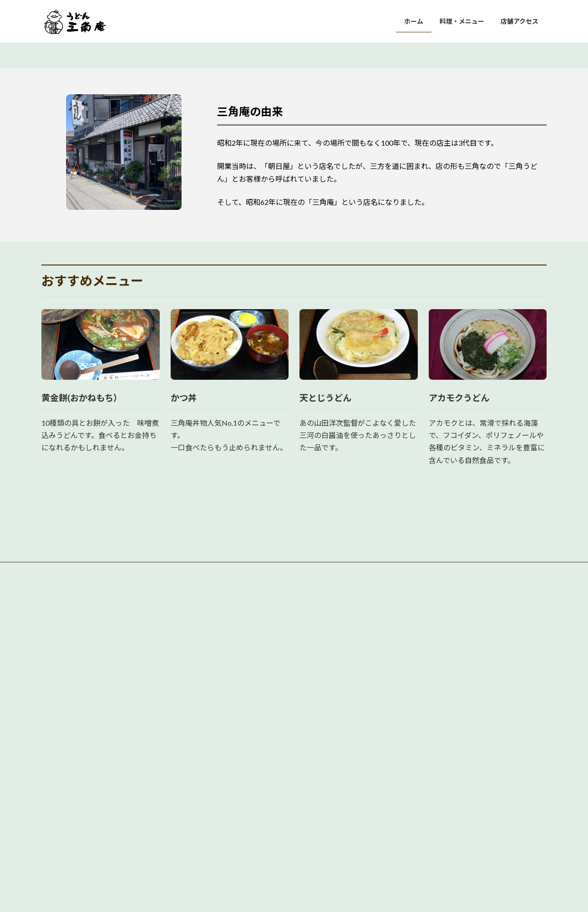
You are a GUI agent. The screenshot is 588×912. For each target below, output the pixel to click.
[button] (277, 222)
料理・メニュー (239, 808)
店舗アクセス (236, 824)
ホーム (228, 792)
